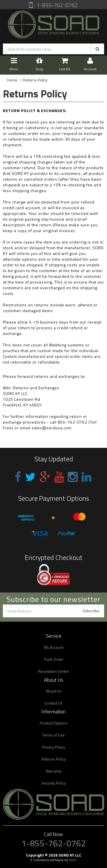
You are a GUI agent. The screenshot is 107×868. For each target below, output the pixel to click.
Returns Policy (35, 80)
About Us (54, 691)
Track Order (54, 659)
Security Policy (54, 783)
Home (12, 80)
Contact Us (53, 703)
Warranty (53, 771)
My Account (54, 647)
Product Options (53, 723)
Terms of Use (53, 735)
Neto (73, 860)
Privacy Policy (53, 747)
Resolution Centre (54, 671)
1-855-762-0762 (57, 5)
